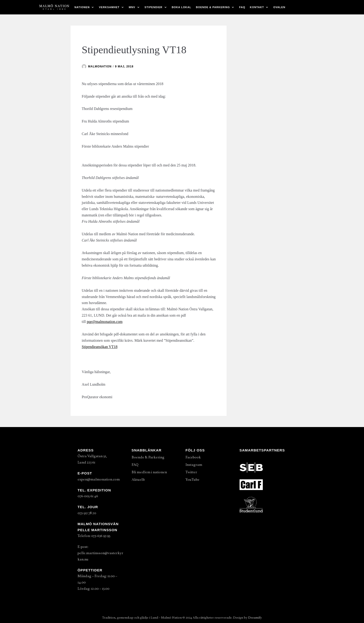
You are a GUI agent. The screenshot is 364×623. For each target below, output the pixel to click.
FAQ (242, 7)
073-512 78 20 (87, 513)
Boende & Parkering (148, 457)
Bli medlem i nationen (149, 472)
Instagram (194, 465)
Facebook (193, 457)
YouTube (192, 480)
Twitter (191, 472)
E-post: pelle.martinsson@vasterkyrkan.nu (100, 553)
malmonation (100, 66)
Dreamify (255, 618)
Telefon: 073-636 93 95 (94, 536)
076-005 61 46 (88, 496)
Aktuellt (138, 480)
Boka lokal (182, 7)
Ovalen (279, 7)
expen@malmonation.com (99, 479)
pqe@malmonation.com (105, 322)
